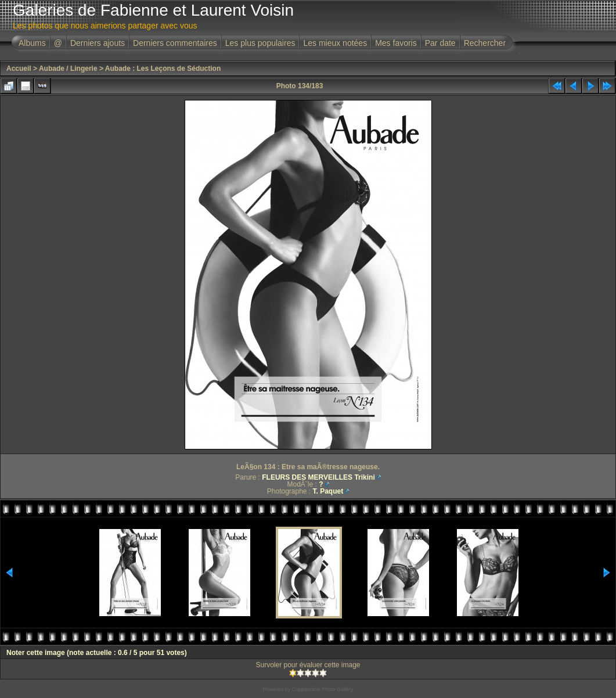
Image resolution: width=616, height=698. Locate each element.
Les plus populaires (260, 43)
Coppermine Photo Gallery (322, 689)
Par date (440, 43)
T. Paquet (328, 491)
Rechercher (485, 43)
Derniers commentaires (175, 43)
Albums (32, 43)
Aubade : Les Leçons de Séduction (163, 69)
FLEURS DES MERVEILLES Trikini (318, 477)
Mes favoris (396, 43)
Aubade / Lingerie (68, 69)
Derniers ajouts (98, 43)
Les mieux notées (335, 43)
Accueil (19, 69)
